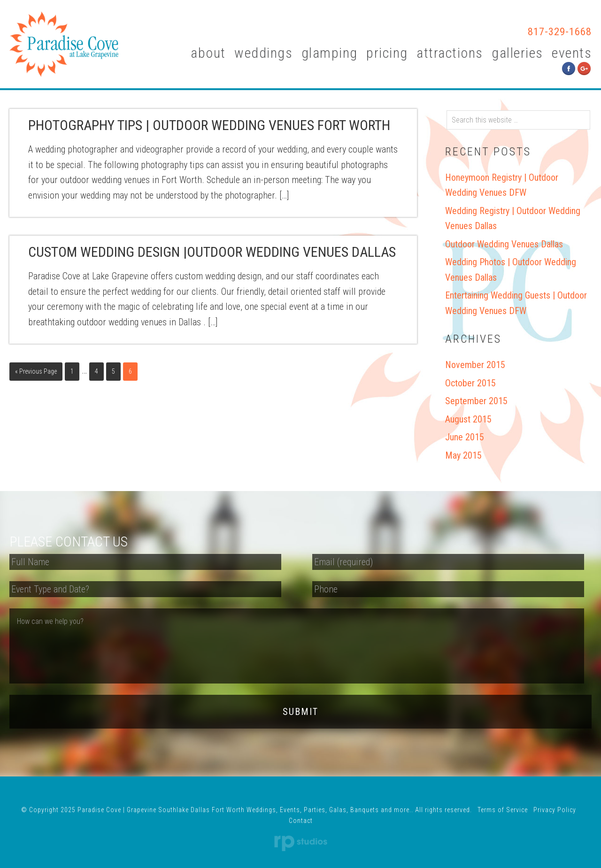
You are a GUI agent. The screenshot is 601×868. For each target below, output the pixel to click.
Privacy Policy (555, 799)
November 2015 (475, 365)
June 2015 (465, 437)
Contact (301, 809)
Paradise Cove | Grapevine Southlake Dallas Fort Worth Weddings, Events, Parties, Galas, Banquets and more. (64, 44)
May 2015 (463, 455)
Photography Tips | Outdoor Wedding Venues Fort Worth (209, 125)
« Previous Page (36, 371)
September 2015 (476, 401)
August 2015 (468, 419)
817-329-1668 (546, 31)
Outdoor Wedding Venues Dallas (504, 244)
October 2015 (470, 383)
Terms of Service (503, 799)
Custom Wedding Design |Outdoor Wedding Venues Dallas (212, 252)
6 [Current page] (130, 371)
